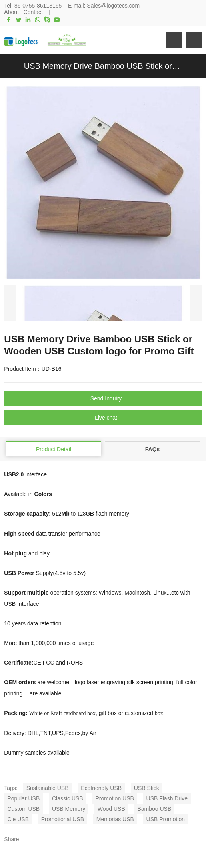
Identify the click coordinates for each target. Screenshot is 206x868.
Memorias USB (115, 819)
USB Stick (147, 788)
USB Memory (69, 809)
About (11, 12)
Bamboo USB (154, 809)
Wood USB (111, 809)
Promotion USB (114, 798)
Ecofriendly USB (101, 788)
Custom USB (23, 809)
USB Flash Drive (167, 798)
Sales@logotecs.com (113, 6)
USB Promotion (166, 819)
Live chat (106, 418)
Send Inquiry (106, 398)
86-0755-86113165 (38, 6)
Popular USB (23, 798)
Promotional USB (63, 819)
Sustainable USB (48, 788)
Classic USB (68, 798)
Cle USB (18, 819)
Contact (33, 12)
